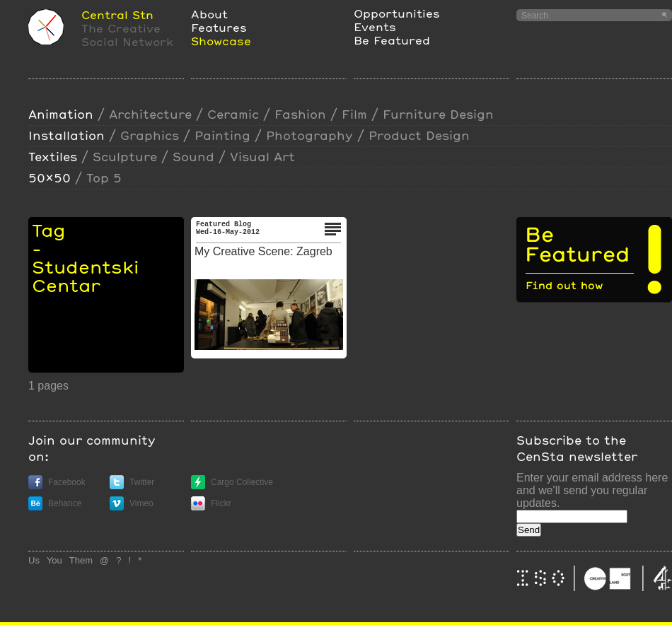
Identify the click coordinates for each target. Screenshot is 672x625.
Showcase (221, 41)
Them (81, 560)
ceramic (233, 114)
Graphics (150, 135)
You (54, 560)
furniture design (438, 114)
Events (375, 27)
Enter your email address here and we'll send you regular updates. (592, 490)
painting (222, 135)
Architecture (150, 114)
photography (309, 135)
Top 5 (104, 178)
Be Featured (392, 40)
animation (61, 114)
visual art (262, 157)
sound (193, 157)
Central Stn (117, 14)
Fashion (300, 114)
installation (66, 135)
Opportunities (397, 13)
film (354, 114)
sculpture (125, 157)
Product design (419, 135)
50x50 (50, 178)
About (209, 14)
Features (219, 27)
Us (34, 560)
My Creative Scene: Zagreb (263, 251)
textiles (53, 157)
